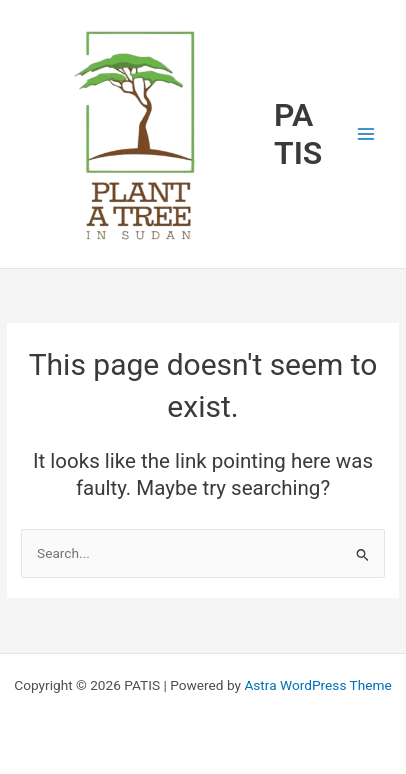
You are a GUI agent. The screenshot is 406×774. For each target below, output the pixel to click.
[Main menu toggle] (366, 134)
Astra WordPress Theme (317, 685)
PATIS (298, 134)
